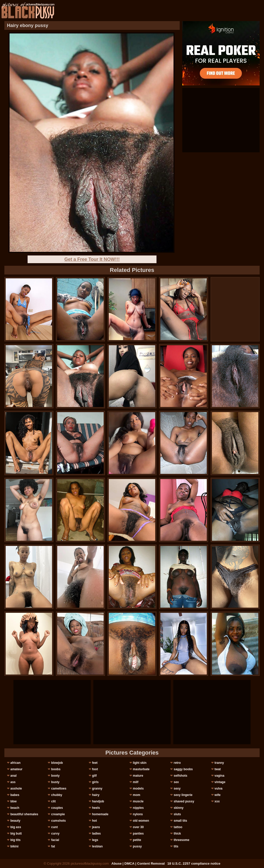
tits (176, 846)
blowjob (57, 763)
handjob (98, 801)
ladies (96, 834)
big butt (16, 834)
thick (177, 834)
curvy (55, 834)
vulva (218, 789)
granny (97, 789)
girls (95, 782)
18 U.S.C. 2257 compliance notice (194, 863)
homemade (100, 814)
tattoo (178, 827)
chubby (57, 795)
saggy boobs (183, 769)
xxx (217, 801)
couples (57, 808)
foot (95, 769)
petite (137, 840)
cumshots (59, 821)
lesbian (97, 846)
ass (13, 782)
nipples (138, 808)
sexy (177, 789)
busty (55, 782)
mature (138, 776)
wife (217, 795)
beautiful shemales (24, 814)
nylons (138, 814)
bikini (14, 846)
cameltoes (59, 789)
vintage (220, 782)
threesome (182, 840)
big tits (15, 840)
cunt (55, 827)
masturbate (141, 769)
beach (15, 808)
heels (96, 808)
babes (15, 795)
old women (141, 821)
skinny (179, 808)
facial (55, 840)
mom (137, 795)
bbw (13, 801)
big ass (16, 827)
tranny (219, 763)
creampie (58, 814)
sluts (177, 814)
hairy (96, 795)
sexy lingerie (183, 795)
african (15, 763)
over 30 (138, 827)
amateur (16, 769)
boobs (56, 769)
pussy (137, 846)
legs (95, 840)
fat (53, 846)
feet (95, 763)
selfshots (181, 776)
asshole (16, 789)
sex (176, 782)
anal (13, 776)
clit (53, 801)
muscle (138, 801)
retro (177, 763)
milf (135, 782)
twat (218, 769)
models (138, 789)
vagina (219, 776)
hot (94, 821)
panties (138, 834)
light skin (140, 763)
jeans (96, 827)
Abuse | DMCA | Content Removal (138, 863)
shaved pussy (184, 801)
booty (56, 776)
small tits (180, 821)
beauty (15, 821)
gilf (94, 776)
